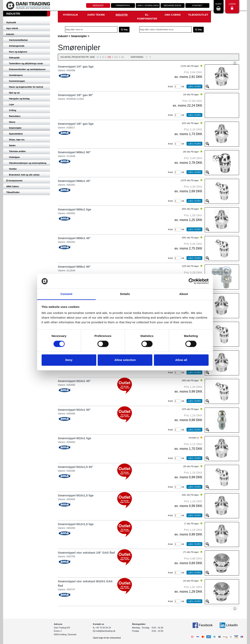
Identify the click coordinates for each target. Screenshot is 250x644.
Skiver (12, 122)
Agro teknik (12, 28)
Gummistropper (17, 81)
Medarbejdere (172, 5)
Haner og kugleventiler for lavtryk (26, 87)
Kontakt (197, 5)
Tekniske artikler (17, 151)
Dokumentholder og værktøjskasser (27, 69)
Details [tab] (125, 294)
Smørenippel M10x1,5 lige (76, 495)
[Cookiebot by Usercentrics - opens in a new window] (192, 281)
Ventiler (13, 169)
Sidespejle (14, 58)
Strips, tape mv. (17, 140)
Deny (69, 360)
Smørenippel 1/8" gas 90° (75, 95)
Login (232, 6)
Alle (122, 57)
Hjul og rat (14, 93)
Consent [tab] (67, 294)
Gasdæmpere (16, 75)
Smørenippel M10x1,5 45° (75, 467)
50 (103, 57)
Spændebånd (16, 134)
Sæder (12, 145)
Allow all (181, 360)
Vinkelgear (14, 157)
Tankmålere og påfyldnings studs (26, 63)
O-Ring (13, 110)
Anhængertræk (17, 46)
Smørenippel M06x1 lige (75, 209)
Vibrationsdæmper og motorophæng (28, 163)
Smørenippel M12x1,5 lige (76, 524)
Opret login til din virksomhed (107, 638)
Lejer (12, 104)
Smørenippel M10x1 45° (74, 381)
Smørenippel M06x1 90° (74, 152)
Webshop (98, 5)
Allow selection (125, 360)
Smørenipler (15, 128)
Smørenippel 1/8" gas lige (76, 124)
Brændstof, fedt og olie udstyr (24, 175)
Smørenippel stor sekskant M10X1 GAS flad (85, 583)
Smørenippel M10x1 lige (75, 438)
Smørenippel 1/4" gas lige (76, 66)
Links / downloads (148, 5)
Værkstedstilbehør (18, 40)
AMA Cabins (12, 186)
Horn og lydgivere (18, 52)
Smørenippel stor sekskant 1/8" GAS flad (86, 553)
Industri (10, 34)
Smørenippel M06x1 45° (74, 181)
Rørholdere (15, 116)
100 (109, 57)
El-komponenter (14, 181)
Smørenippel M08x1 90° (74, 267)
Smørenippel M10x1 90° (74, 410)
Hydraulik (11, 22)
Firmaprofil (123, 5)
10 (98, 57)
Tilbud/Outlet (13, 192)
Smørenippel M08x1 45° (74, 238)
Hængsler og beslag (19, 99)
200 (116, 57)
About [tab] (184, 294)
